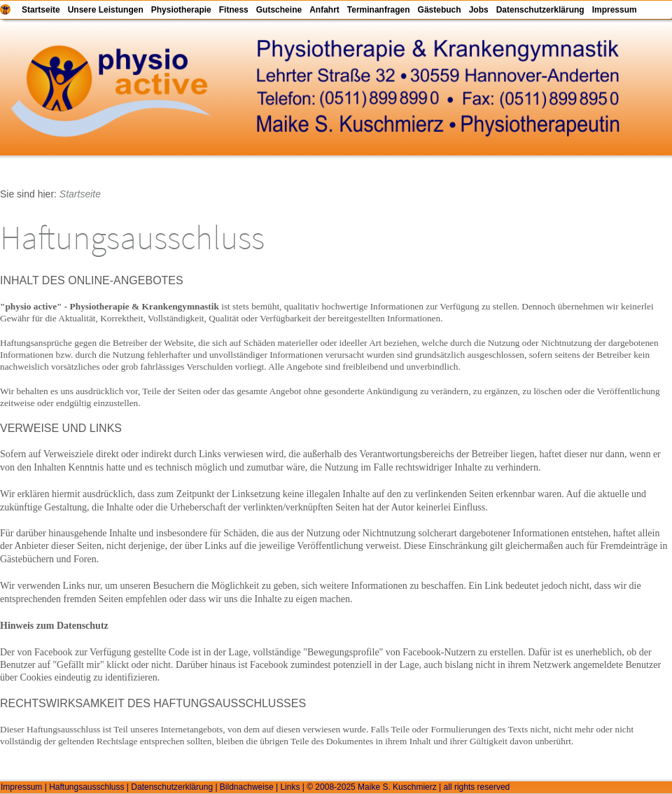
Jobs (479, 10)
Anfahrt (324, 10)
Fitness (234, 10)
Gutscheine (279, 10)
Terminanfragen (379, 10)
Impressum (615, 10)
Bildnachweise (247, 787)
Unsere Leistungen (106, 10)
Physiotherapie (181, 10)
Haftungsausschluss (86, 787)
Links (290, 787)
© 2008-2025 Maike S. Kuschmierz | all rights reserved (408, 787)
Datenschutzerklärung (540, 10)
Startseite (41, 10)
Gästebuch (440, 10)
